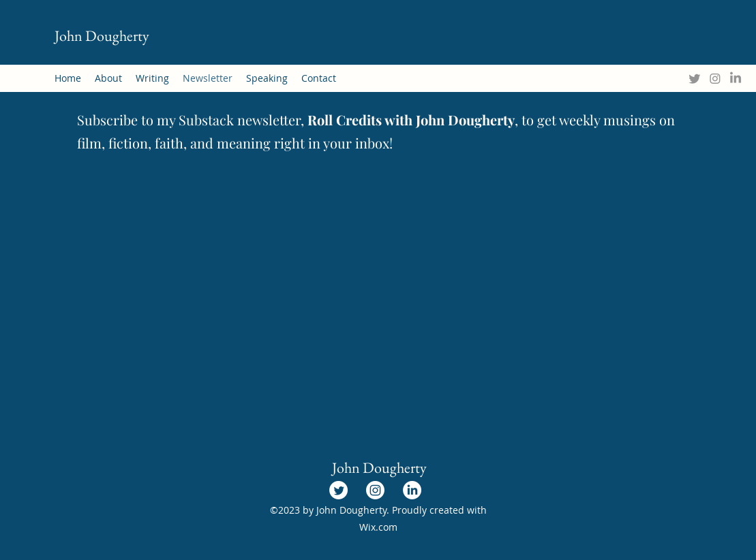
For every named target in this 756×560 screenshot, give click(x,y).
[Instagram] (715, 78)
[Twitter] (695, 78)
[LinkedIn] (736, 78)
